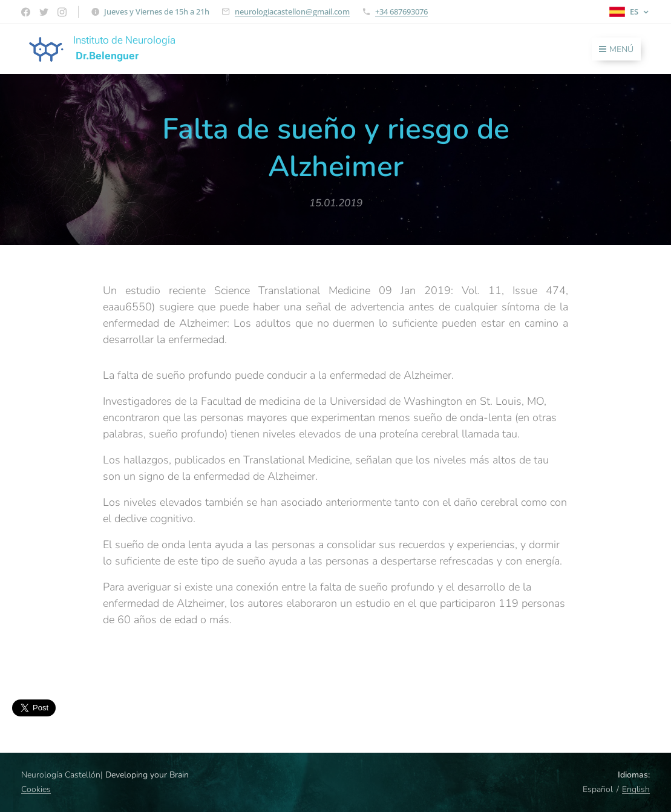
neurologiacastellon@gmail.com (292, 11)
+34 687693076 (401, 11)
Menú (616, 49)
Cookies (36, 789)
